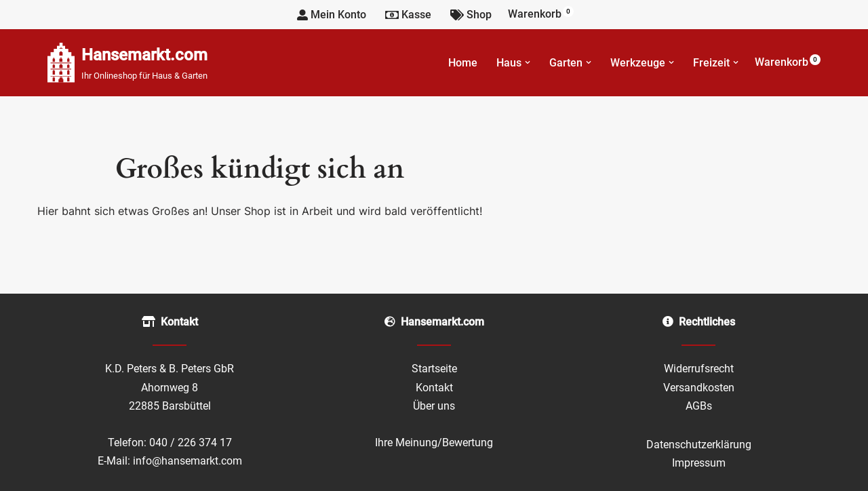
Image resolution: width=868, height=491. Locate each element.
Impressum (699, 463)
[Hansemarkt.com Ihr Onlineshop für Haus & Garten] (127, 63)
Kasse (408, 15)
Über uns (434, 406)
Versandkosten (699, 388)
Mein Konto (332, 15)
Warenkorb (541, 13)
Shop (471, 15)
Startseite (434, 369)
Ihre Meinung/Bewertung (434, 443)
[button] (528, 62)
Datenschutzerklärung (699, 445)
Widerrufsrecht (699, 369)
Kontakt (434, 388)
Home (463, 63)
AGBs (699, 406)
